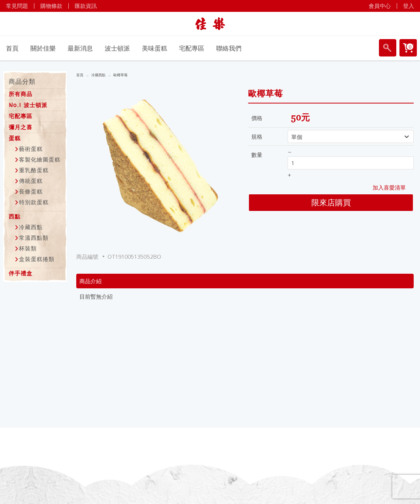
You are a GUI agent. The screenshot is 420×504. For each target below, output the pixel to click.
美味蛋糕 (154, 48)
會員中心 (380, 6)
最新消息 (80, 48)
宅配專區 (192, 48)
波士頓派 (117, 48)
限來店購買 (331, 202)
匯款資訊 (86, 6)
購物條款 (51, 6)
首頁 (12, 48)
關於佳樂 (43, 48)
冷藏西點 (98, 75)
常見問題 (17, 6)
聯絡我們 (229, 48)
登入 (409, 6)
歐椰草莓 (121, 75)
